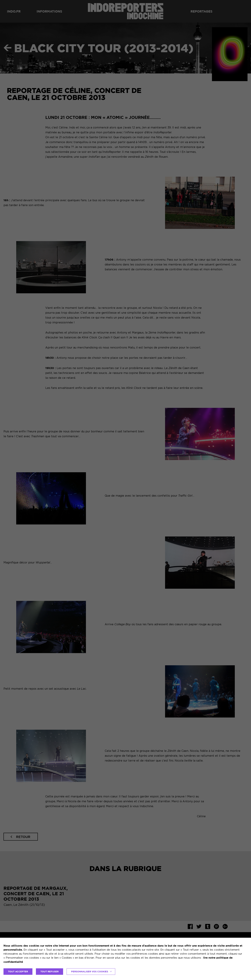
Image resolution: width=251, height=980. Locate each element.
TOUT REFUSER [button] (50, 971)
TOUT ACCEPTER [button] (18, 971)
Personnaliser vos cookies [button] (90, 971)
